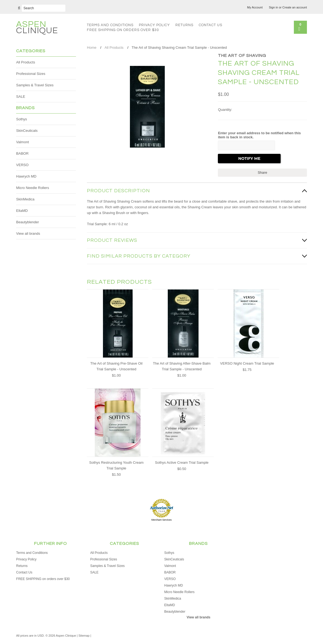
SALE (21, 97)
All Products (25, 62)
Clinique (37, 28)
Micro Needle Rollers (33, 188)
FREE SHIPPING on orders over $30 (123, 30)
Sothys (22, 119)
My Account (255, 7)
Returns (184, 25)
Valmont (22, 142)
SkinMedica (25, 199)
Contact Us (211, 25)
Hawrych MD (26, 176)
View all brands (28, 234)
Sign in (273, 7)
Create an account (295, 7)
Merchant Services (162, 520)
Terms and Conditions (110, 25)
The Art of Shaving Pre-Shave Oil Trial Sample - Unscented (116, 366)
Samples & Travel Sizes (35, 85)
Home (92, 48)
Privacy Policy (154, 25)
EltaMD (22, 211)
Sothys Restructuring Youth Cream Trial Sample (116, 465)
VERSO (22, 165)
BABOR (22, 153)
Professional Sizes (31, 74)
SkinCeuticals (27, 131)
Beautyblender (28, 222)
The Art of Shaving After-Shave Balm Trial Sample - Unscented (182, 366)
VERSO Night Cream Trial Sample (247, 363)
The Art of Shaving (242, 56)
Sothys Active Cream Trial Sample (182, 463)
